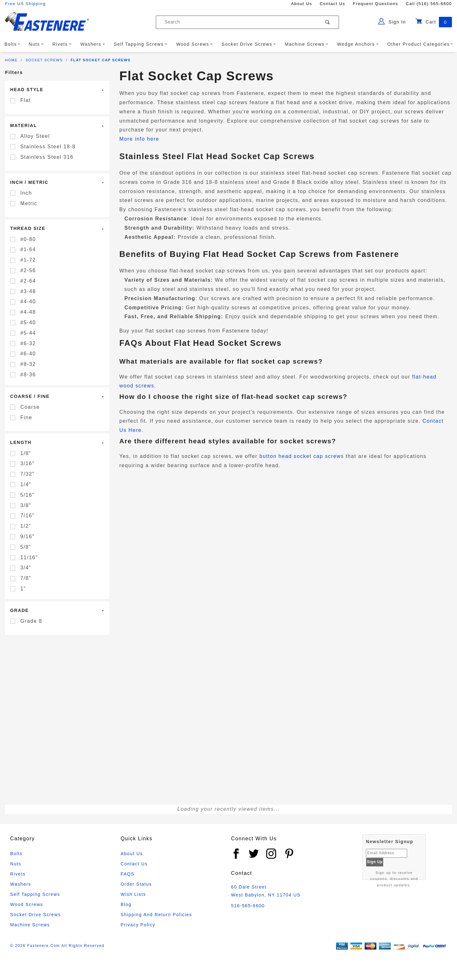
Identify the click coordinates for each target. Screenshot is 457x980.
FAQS (128, 874)
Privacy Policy (138, 925)
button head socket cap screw (300, 456)
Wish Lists (133, 894)
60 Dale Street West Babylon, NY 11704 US (266, 891)
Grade (20, 610)
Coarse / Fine (30, 396)
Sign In (392, 21)
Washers (93, 44)
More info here (139, 139)
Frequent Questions (376, 4)
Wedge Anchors (358, 44)
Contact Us (332, 4)
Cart (434, 22)
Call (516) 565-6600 (429, 4)
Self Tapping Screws (141, 44)
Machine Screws (306, 44)
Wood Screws (195, 44)
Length (21, 442)
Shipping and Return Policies (156, 915)
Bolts (12, 44)
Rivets (62, 44)
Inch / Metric (29, 182)
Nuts (36, 44)
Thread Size (28, 228)
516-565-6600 (248, 906)
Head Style (27, 90)
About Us (301, 4)
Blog (126, 904)
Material (23, 125)
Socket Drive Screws (249, 44)
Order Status (136, 884)
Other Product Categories (420, 44)
